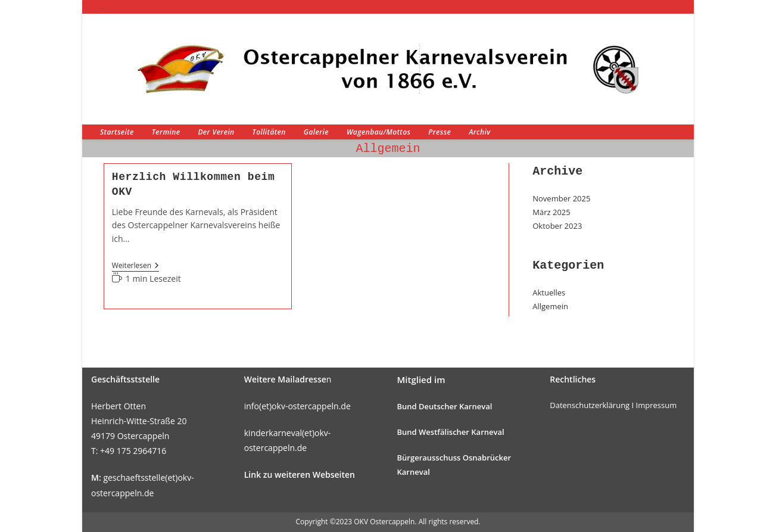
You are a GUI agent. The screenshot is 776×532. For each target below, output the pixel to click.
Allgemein (550, 306)
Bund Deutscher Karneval (445, 406)
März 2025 (551, 212)
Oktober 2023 (557, 226)
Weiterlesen (135, 267)
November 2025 (561, 198)
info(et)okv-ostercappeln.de (297, 406)
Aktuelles (549, 293)
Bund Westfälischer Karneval (451, 432)
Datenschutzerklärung (590, 405)
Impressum (657, 405)
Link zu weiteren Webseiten (300, 475)
